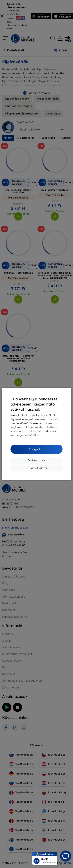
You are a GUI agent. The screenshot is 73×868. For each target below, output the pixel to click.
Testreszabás (36, 460)
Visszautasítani (37, 468)
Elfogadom (37, 449)
